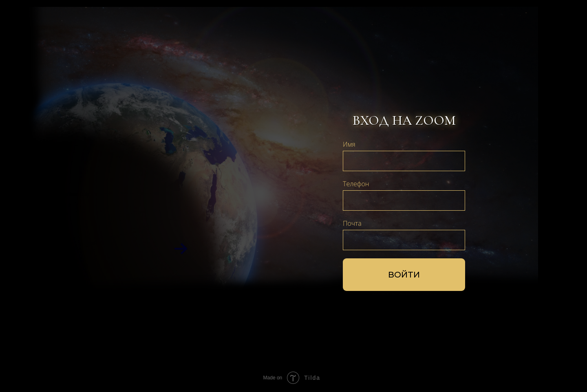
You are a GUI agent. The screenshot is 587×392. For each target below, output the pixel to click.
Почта (352, 223)
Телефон (356, 184)
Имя (349, 144)
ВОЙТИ (404, 275)
